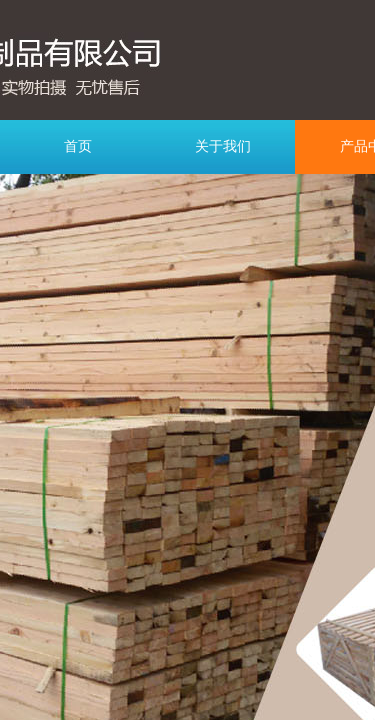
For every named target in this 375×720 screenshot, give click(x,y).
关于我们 (223, 146)
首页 (78, 146)
